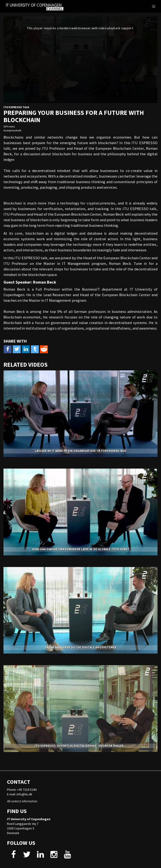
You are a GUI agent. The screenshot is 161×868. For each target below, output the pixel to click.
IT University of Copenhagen (29, 819)
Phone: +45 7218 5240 (22, 790)
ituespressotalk (12, 130)
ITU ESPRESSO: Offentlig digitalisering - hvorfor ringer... (80, 746)
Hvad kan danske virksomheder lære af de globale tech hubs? (81, 549)
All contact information (22, 801)
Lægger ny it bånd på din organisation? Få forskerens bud (81, 451)
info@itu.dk (24, 794)
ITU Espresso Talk (16, 107)
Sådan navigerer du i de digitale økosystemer (81, 647)
